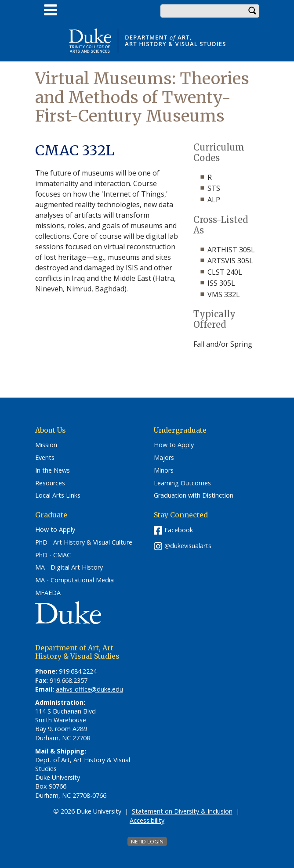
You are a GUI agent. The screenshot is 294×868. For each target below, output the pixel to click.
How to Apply (174, 445)
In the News (53, 470)
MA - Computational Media (74, 580)
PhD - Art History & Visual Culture (84, 542)
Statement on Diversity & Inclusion (182, 811)
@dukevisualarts (188, 546)
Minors (164, 470)
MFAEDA (48, 593)
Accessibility (147, 820)
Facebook (179, 530)
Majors (164, 458)
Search (253, 11)
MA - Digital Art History (69, 567)
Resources (50, 483)
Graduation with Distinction (194, 495)
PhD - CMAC (53, 555)
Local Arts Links (58, 495)
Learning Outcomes (182, 483)
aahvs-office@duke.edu (89, 689)
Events (45, 458)
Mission (46, 445)
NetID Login (147, 841)
